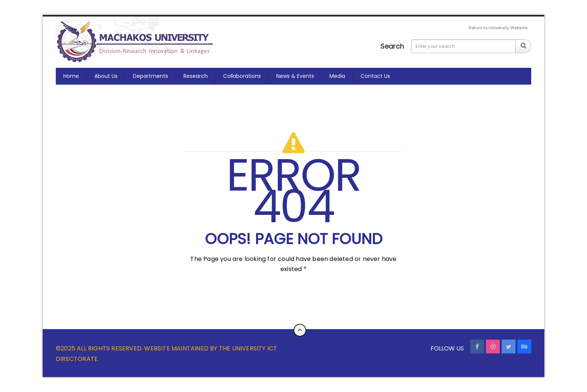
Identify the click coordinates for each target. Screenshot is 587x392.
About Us (106, 76)
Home (71, 76)
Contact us (375, 76)
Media (337, 76)
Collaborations (242, 76)
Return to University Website (498, 28)
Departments (150, 76)
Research (196, 76)
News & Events (295, 76)
